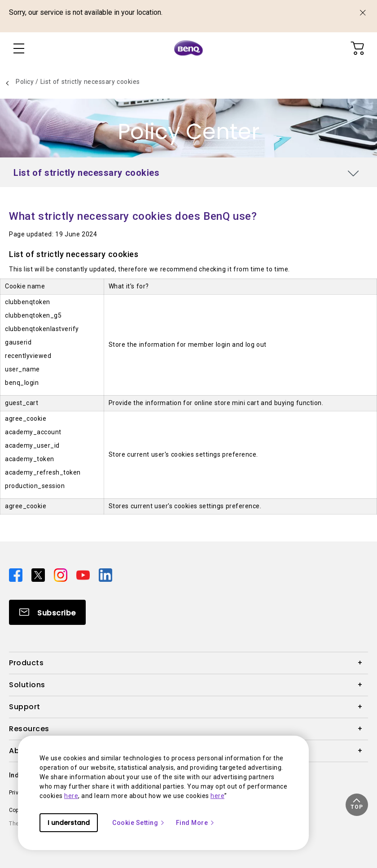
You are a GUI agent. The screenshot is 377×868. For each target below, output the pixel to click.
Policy (26, 82)
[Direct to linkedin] (105, 574)
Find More (196, 823)
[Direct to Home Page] (188, 48)
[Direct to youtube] (84, 574)
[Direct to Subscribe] (47, 612)
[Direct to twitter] (39, 574)
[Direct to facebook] (17, 574)
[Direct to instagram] (61, 574)
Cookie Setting (139, 823)
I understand (69, 823)
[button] (357, 805)
